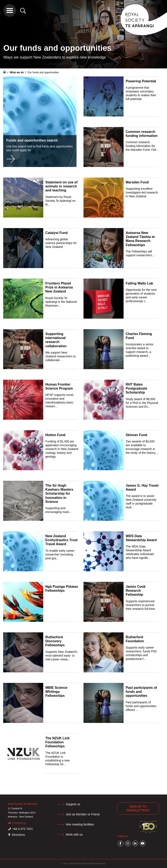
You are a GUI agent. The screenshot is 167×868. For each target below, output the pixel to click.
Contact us (19, 823)
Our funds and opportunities (43, 72)
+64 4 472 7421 (23, 829)
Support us (73, 804)
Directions (18, 835)
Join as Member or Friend (83, 814)
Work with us (74, 835)
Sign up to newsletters (138, 808)
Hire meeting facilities (80, 824)
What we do (17, 72)
